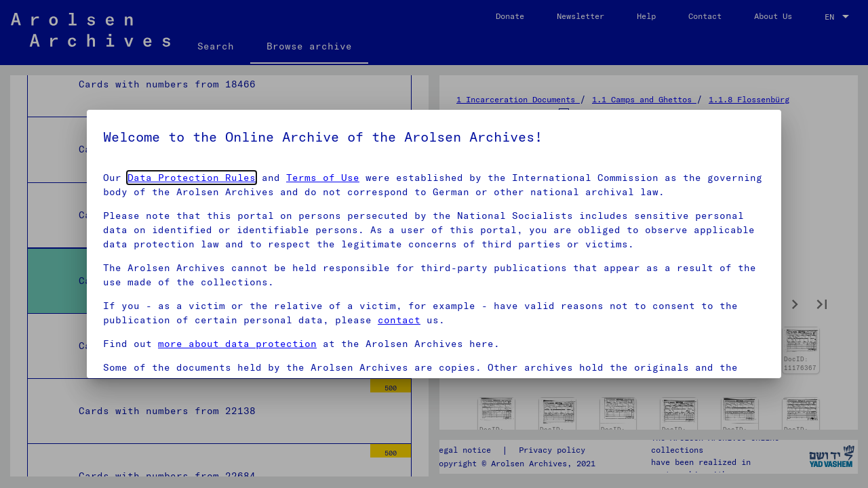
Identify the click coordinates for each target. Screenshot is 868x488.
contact (399, 320)
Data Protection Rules (192, 178)
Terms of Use (323, 178)
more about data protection (237, 344)
